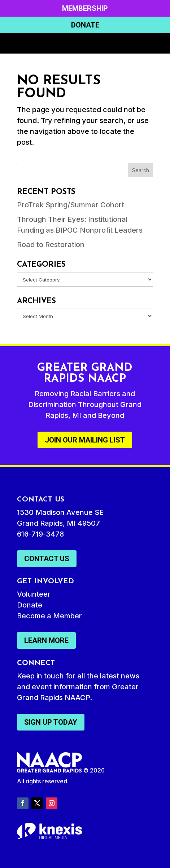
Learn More (46, 640)
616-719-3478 (40, 534)
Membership (85, 8)
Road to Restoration (51, 245)
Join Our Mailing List (85, 440)
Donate (85, 25)
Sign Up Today (51, 722)
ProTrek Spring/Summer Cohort (71, 205)
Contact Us (47, 559)
